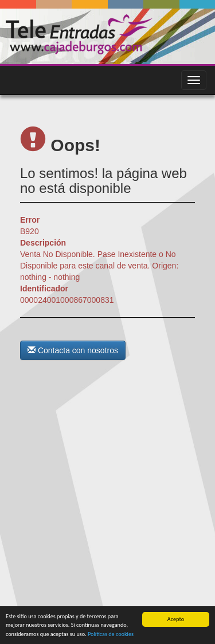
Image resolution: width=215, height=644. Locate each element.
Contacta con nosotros (73, 350)
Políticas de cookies (111, 634)
